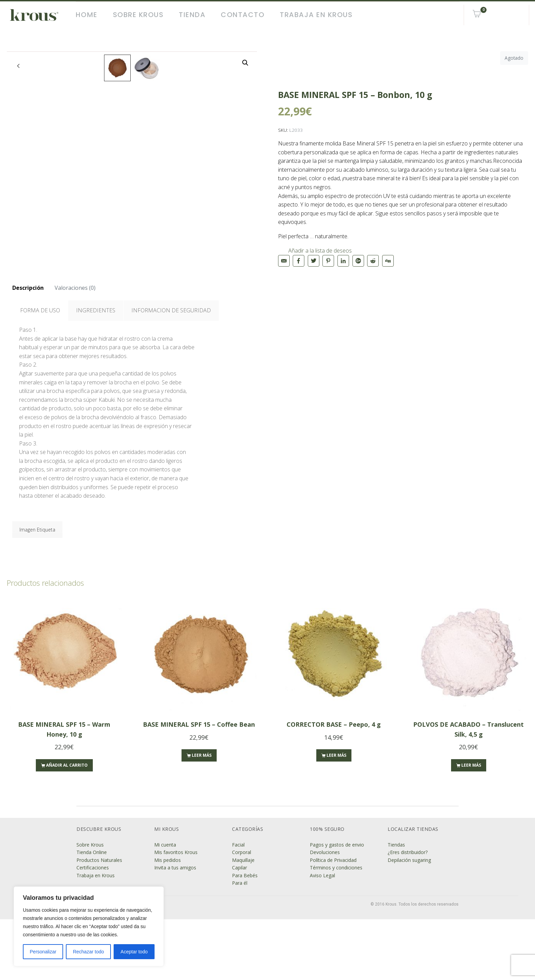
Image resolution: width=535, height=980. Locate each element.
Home (87, 15)
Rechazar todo (89, 952)
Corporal (242, 913)
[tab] (28, 349)
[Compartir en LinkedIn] (343, 261)
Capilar (240, 928)
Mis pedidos (168, 921)
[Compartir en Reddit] (373, 261)
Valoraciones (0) (75, 349)
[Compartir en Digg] (388, 261)
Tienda (192, 15)
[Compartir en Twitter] (314, 261)
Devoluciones (325, 913)
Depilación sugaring (409, 921)
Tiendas (396, 905)
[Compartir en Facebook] (299, 261)
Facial (238, 905)
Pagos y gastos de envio (337, 905)
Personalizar (43, 952)
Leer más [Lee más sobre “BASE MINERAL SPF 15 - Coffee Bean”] (202, 816)
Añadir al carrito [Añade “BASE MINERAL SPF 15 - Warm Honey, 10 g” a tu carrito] (67, 826)
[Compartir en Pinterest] (328, 261)
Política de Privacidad (333, 921)
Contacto (243, 15)
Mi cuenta (165, 905)
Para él (240, 944)
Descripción (28, 349)
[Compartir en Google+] (358, 261)
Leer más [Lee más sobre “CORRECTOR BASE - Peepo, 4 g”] (336, 816)
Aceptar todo (134, 952)
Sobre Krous (138, 15)
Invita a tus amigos (175, 928)
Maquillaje (243, 921)
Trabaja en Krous (316, 15)
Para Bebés (245, 936)
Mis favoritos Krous (176, 913)
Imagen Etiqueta (37, 590)
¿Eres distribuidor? (408, 913)
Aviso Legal (322, 936)
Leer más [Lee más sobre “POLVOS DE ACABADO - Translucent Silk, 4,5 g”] (471, 826)
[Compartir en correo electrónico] (284, 261)
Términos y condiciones (336, 928)
